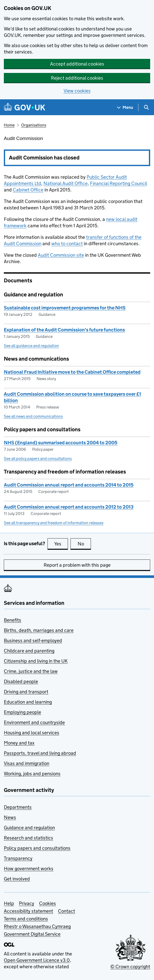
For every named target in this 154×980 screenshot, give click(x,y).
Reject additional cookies (77, 78)
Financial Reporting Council (118, 183)
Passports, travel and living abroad (40, 753)
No (84, 544)
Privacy (27, 903)
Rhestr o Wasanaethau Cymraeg (37, 926)
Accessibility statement (28, 911)
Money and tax (19, 743)
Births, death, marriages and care (39, 630)
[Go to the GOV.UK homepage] (25, 107)
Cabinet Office (28, 190)
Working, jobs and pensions (32, 774)
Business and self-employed (33, 640)
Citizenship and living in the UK (36, 661)
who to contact (67, 244)
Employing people (22, 712)
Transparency (18, 858)
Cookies (48, 903)
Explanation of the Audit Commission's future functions (64, 330)
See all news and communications (33, 416)
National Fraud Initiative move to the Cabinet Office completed (72, 372)
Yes (61, 544)
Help (9, 903)
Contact (67, 911)
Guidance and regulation (29, 828)
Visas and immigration (27, 763)
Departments (18, 807)
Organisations (34, 125)
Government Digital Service (32, 934)
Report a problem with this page (77, 565)
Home (9, 125)
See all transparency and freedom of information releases (54, 523)
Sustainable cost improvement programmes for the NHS (65, 308)
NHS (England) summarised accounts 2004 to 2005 (61, 443)
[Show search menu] (146, 107)
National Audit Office (66, 183)
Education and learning (28, 702)
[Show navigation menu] (125, 107)
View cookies (77, 91)
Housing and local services (32, 733)
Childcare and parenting (29, 651)
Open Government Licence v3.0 (37, 960)
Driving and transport (26, 692)
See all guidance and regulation (31, 346)
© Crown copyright (130, 967)
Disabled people (21, 681)
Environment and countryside (34, 722)
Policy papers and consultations (37, 848)
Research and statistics (28, 838)
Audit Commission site (61, 255)
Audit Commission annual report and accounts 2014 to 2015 (69, 485)
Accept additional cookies (77, 64)
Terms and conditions (26, 919)
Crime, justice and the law (31, 671)
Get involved (17, 879)
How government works (29, 869)
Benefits (13, 620)
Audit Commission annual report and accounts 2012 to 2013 (69, 507)
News (10, 817)
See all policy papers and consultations (38, 459)
